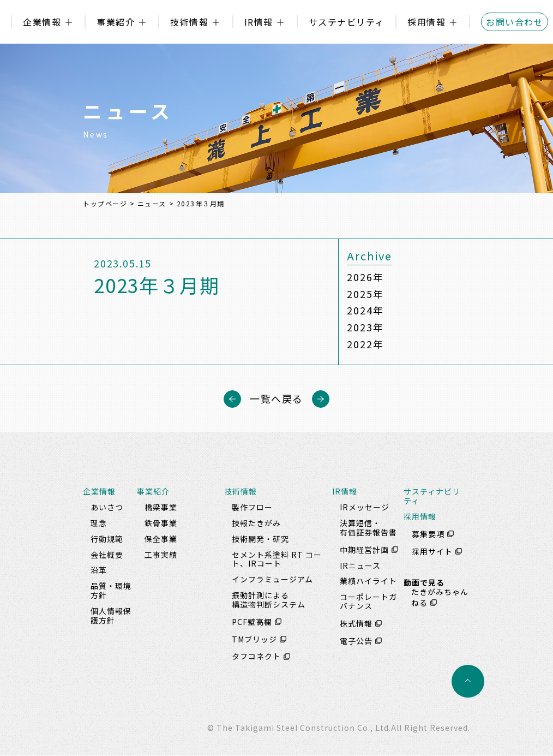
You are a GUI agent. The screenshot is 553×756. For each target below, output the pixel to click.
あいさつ (107, 508)
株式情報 (356, 623)
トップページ (105, 203)
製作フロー (252, 508)
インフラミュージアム (272, 580)
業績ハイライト (368, 581)
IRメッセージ (365, 508)
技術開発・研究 (260, 539)
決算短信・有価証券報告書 (368, 528)
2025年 (365, 294)
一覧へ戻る (276, 399)
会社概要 (107, 555)
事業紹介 (116, 22)
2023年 (365, 328)
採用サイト (432, 551)
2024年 (365, 311)
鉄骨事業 (161, 523)
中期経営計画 (364, 550)
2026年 (365, 277)
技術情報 (189, 22)
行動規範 (107, 539)
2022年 (365, 344)
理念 (99, 523)
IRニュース (360, 565)
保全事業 (161, 539)
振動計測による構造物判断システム (269, 600)
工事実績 (161, 555)
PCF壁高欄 (252, 622)
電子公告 (356, 641)
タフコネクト (256, 657)
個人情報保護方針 (111, 615)
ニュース (152, 203)
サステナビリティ (347, 22)
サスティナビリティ (432, 496)
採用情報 (426, 22)
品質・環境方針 (111, 591)
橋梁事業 (161, 508)
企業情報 (42, 22)
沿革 (99, 570)
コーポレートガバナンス (368, 602)
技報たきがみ (256, 523)
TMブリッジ (254, 639)
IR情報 (259, 22)
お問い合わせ (515, 22)
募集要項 (428, 534)
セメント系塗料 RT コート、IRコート (277, 559)
